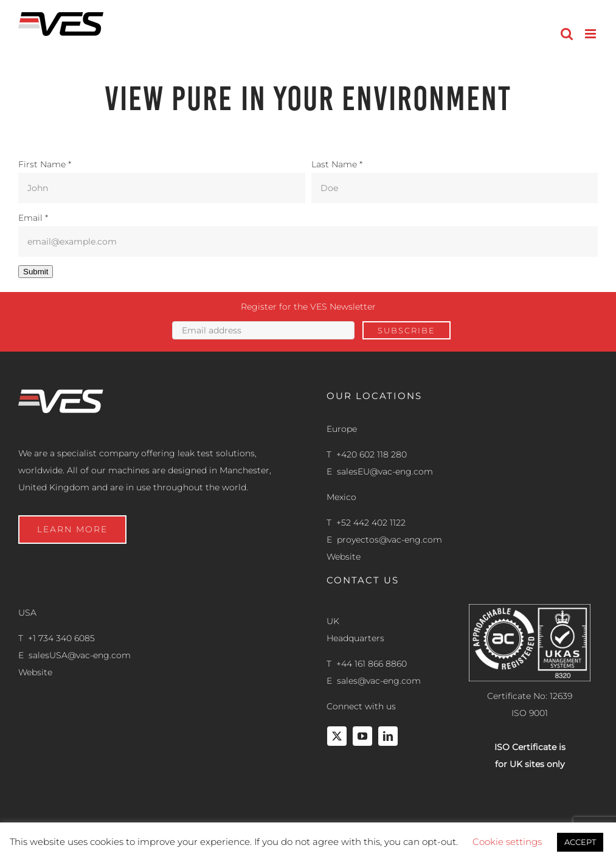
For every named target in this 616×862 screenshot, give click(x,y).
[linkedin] (388, 736)
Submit (36, 272)
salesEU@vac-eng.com (385, 471)
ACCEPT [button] (580, 842)
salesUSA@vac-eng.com (80, 655)
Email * (33, 218)
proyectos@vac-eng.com (389, 540)
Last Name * (337, 164)
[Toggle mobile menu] (591, 34)
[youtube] (362, 736)
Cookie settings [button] (507, 842)
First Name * (45, 164)
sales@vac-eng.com (379, 681)
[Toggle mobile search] (567, 34)
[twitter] (337, 736)
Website (344, 557)
